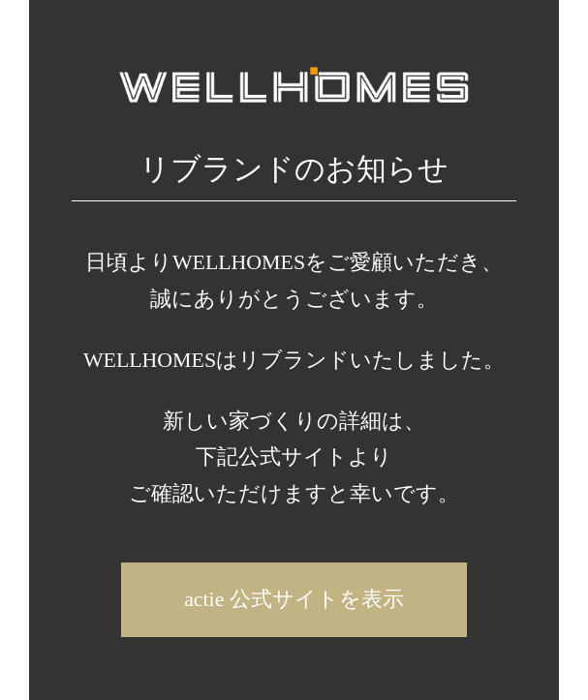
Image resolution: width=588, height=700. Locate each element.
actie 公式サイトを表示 (294, 599)
